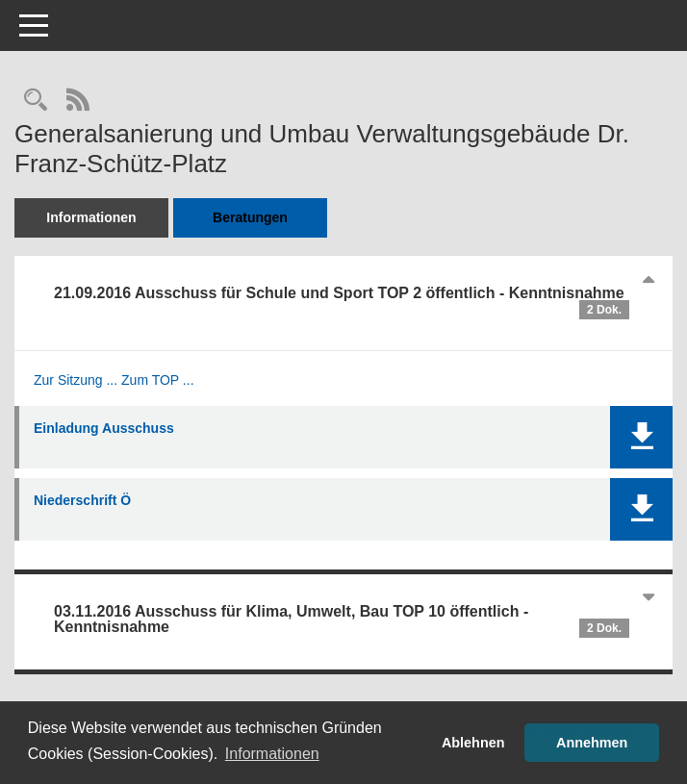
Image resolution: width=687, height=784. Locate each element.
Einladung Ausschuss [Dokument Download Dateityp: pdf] (104, 428)
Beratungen (250, 217)
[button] (641, 437)
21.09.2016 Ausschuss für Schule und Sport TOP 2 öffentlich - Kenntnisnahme (342, 302)
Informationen (91, 217)
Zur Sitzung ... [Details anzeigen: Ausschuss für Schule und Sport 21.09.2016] (76, 380)
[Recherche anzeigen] (36, 101)
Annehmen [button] (592, 743)
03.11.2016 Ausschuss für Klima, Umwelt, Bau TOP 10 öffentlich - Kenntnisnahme (342, 620)
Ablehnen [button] (473, 743)
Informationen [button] (272, 754)
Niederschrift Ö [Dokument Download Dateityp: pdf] (82, 500)
